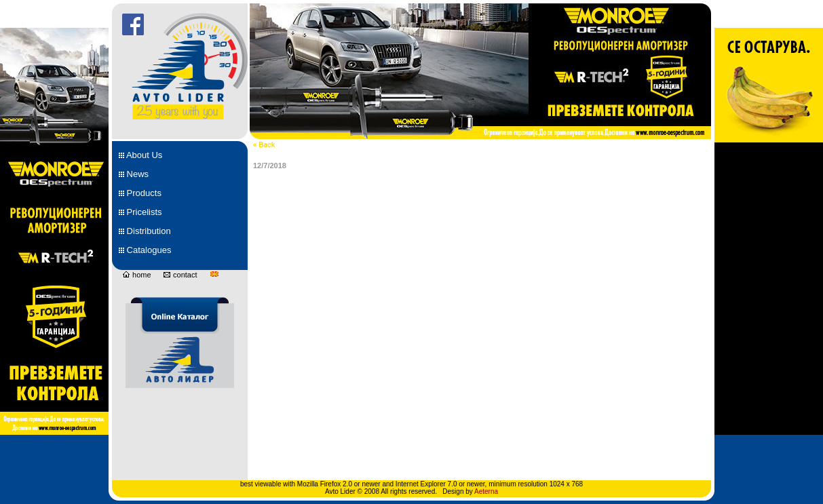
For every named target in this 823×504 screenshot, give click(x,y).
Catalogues (145, 250)
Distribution (145, 231)
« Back (264, 145)
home (137, 275)
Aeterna (486, 491)
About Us (140, 155)
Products (140, 193)
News (134, 174)
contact (180, 275)
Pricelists (140, 212)
